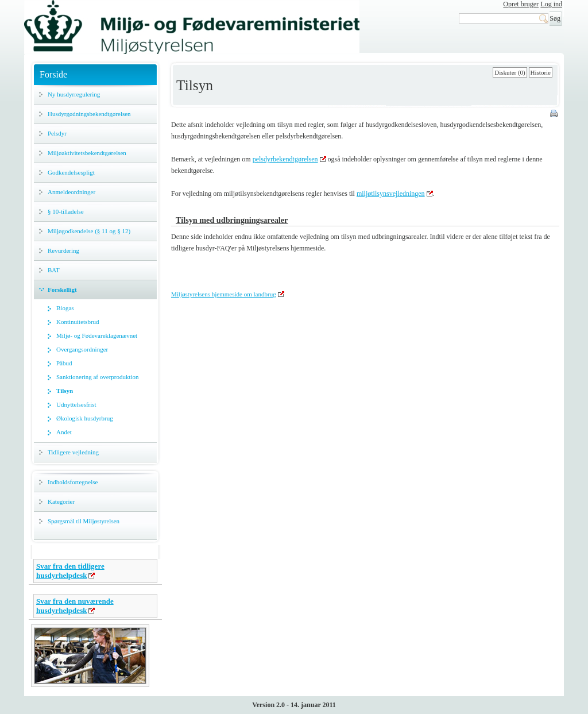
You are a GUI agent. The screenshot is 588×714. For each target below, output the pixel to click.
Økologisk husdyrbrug (85, 418)
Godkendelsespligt (71, 172)
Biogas (65, 308)
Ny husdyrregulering (74, 94)
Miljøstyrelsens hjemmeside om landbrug (224, 294)
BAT (54, 270)
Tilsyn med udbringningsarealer (232, 220)
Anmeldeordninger (71, 192)
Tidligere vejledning (73, 452)
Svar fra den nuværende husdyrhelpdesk (75, 606)
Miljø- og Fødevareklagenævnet (97, 335)
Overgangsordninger (82, 349)
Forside (53, 74)
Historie (541, 72)
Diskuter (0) (510, 72)
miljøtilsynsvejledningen (391, 194)
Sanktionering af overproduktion (98, 377)
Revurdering (63, 250)
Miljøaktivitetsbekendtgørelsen (87, 153)
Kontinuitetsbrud (78, 322)
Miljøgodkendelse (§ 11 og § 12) (89, 231)
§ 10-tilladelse (66, 211)
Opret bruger (521, 4)
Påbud (64, 363)
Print (555, 114)
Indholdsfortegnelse (73, 482)
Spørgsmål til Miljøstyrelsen (84, 521)
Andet (64, 432)
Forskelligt (62, 290)
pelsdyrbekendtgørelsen (285, 159)
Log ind (551, 4)
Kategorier (61, 501)
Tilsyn (65, 391)
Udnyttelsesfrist (76, 404)
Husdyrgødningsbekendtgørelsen (89, 114)
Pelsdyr (57, 133)
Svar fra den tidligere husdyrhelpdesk (70, 571)
